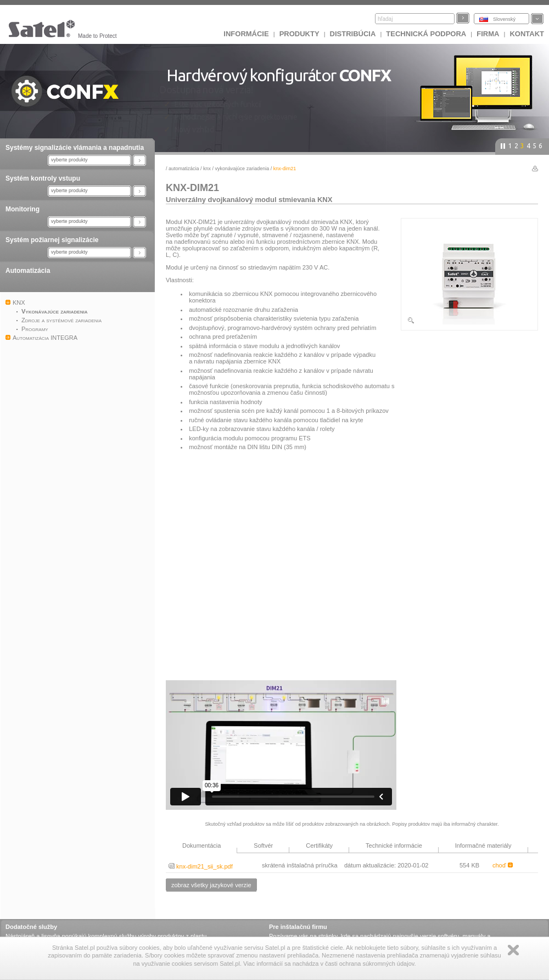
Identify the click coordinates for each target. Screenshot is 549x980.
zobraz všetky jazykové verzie (211, 885)
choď (503, 865)
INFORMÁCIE (246, 34)
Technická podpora (426, 34)
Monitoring (23, 209)
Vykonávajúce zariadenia (242, 169)
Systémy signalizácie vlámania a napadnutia (75, 148)
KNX (207, 169)
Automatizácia (28, 271)
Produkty (299, 34)
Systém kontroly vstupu (43, 178)
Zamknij (513, 950)
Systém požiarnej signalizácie (52, 240)
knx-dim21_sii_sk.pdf (201, 866)
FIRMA (488, 34)
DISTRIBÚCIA (353, 34)
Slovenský (504, 19)
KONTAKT (527, 34)
